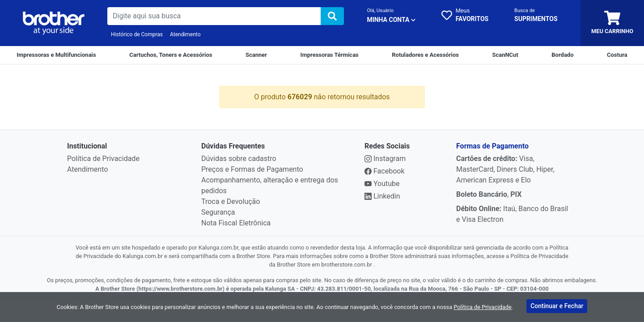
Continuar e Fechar (557, 306)
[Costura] (617, 55)
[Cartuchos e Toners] (171, 55)
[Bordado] (562, 55)
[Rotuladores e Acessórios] (425, 55)
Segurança (218, 212)
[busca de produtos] (214, 16)
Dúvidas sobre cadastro (239, 159)
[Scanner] (256, 55)
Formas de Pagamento (492, 146)
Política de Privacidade (103, 159)
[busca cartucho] (536, 16)
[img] (332, 16)
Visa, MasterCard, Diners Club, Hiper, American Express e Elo (505, 169)
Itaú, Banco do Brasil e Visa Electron (512, 214)
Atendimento (185, 34)
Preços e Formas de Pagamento (252, 169)
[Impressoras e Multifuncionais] (56, 55)
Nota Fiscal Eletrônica (236, 223)
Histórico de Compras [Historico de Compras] (137, 34)
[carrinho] (612, 23)
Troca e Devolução (231, 201)
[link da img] (54, 23)
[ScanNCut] (505, 55)
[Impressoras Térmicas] (330, 55)
